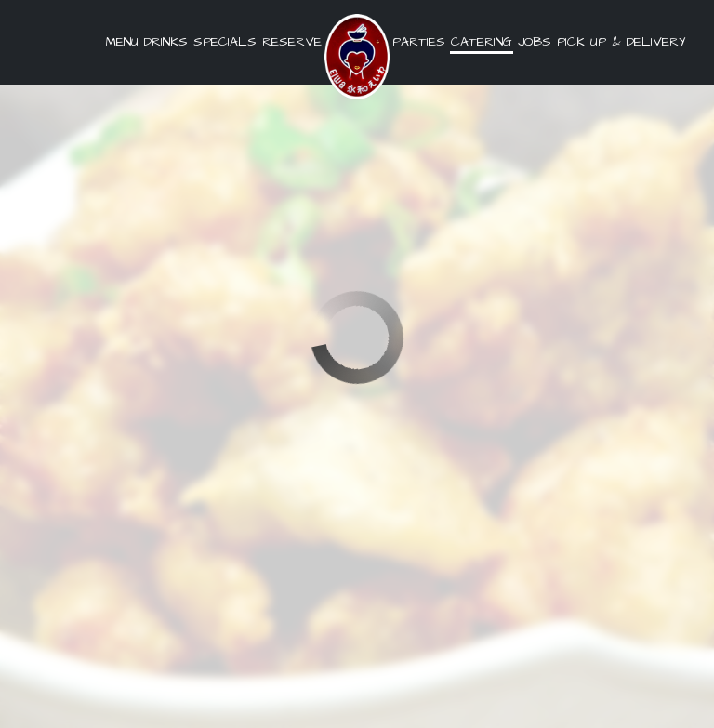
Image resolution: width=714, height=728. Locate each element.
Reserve (292, 42)
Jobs (535, 42)
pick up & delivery (620, 42)
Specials (225, 42)
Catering (482, 42)
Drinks (166, 42)
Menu (122, 42)
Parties (419, 42)
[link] (357, 57)
